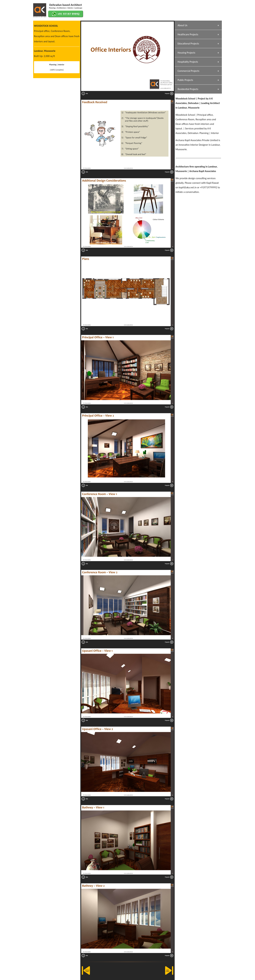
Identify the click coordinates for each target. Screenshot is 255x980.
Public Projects (185, 80)
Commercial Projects (188, 71)
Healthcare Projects (188, 34)
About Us (182, 25)
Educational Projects (188, 44)
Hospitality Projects (188, 62)
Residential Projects (188, 89)
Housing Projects (186, 53)
